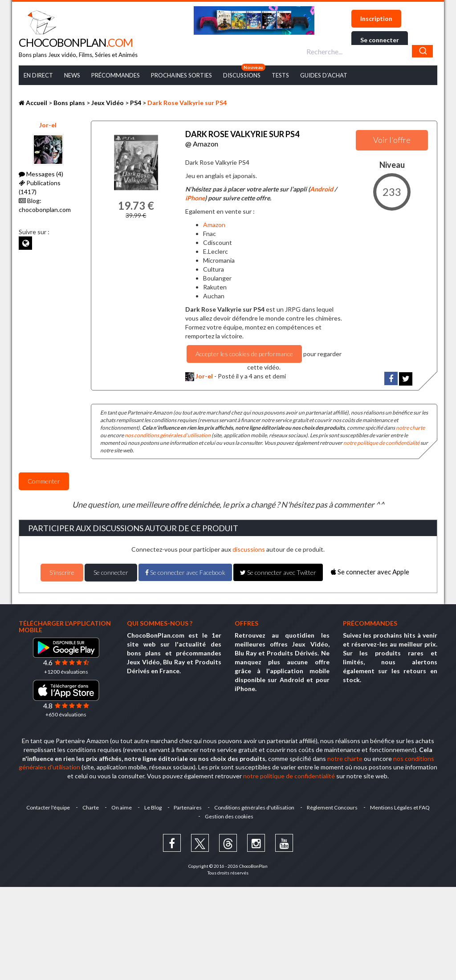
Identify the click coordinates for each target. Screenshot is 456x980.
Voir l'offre (392, 140)
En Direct (38, 75)
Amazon (214, 225)
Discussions (242, 75)
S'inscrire (62, 572)
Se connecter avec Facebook (185, 572)
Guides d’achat (324, 75)
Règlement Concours (333, 807)
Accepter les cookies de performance (244, 354)
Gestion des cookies (229, 816)
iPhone (195, 198)
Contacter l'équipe (48, 807)
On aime (122, 807)
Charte (91, 807)
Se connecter (380, 40)
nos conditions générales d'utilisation (168, 435)
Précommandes (116, 75)
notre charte (410, 428)
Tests (280, 75)
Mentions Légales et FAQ (400, 807)
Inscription (376, 18)
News (72, 75)
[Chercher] (422, 51)
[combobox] (368, 51)
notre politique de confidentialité (381, 443)
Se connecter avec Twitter (278, 572)
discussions (249, 549)
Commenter (44, 481)
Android (322, 189)
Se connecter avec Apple (370, 572)
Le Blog (153, 807)
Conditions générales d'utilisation (255, 807)
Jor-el (48, 125)
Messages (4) (41, 174)
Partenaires (188, 807)
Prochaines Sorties (181, 75)
